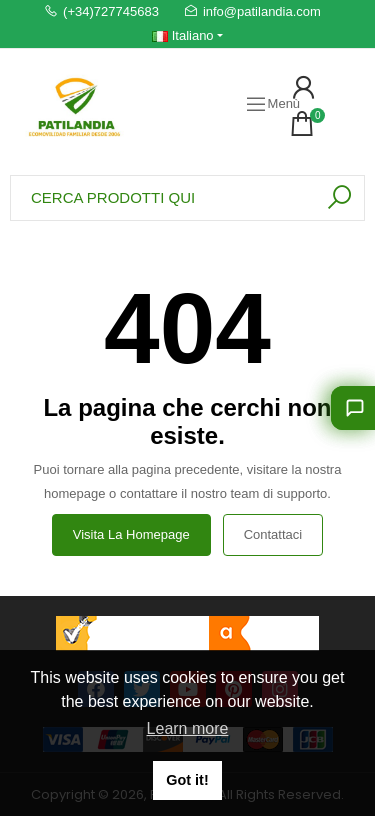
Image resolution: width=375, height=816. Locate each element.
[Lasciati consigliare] (353, 408)
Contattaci (273, 534)
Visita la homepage (131, 534)
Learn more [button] (188, 728)
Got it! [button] (187, 780)
